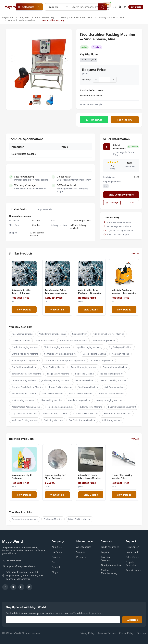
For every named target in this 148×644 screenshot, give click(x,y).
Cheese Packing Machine (55, 413)
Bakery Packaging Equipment (122, 407)
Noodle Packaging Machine (61, 407)
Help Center (132, 547)
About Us (57, 547)
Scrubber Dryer (79, 334)
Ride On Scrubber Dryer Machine (108, 334)
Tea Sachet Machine (84, 380)
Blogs (55, 572)
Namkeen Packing (120, 354)
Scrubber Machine (45, 341)
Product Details (19, 209)
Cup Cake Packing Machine (24, 413)
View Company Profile (121, 195)
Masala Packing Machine (94, 354)
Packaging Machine (53, 519)
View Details (24, 310)
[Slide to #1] (35, 100)
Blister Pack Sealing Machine (118, 413)
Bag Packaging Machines (120, 347)
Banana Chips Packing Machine (26, 374)
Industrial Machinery (44, 17)
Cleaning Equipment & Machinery (76, 17)
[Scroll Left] (12, 58)
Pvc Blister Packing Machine (82, 420)
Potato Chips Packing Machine (26, 360)
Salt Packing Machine (115, 387)
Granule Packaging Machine (25, 354)
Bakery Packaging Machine (109, 400)
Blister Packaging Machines (57, 347)
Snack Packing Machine (104, 341)
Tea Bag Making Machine (112, 374)
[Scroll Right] (65, 58)
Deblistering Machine (112, 420)
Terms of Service (107, 633)
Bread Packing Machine (79, 400)
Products (81, 557)
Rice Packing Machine (88, 387)
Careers (56, 557)
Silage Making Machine (58, 374)
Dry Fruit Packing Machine (24, 367)
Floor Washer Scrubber (22, 334)
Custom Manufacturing (109, 572)
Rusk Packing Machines (23, 400)
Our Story (57, 552)
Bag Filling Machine (84, 374)
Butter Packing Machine (91, 407)
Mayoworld (7, 17)
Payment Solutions (106, 559)
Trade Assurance (110, 547)
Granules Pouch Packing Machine (27, 387)
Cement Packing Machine (24, 380)
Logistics (106, 552)
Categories (24, 17)
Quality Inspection (111, 565)
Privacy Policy (87, 633)
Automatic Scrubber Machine (22, 20)
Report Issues (133, 570)
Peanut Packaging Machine (84, 367)
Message (112, 203)
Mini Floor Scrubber (21, 341)
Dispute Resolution (132, 564)
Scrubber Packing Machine (85, 413)
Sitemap (141, 633)
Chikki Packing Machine (51, 400)
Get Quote (136, 7)
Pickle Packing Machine (102, 360)
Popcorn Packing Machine (115, 367)
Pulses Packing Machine (60, 387)
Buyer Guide (132, 552)
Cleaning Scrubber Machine (111, 17)
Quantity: (87, 80)
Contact (56, 567)
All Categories (84, 547)
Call (130, 203)
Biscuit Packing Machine (81, 394)
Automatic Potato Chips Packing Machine (66, 360)
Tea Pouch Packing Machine (113, 380)
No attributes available (91, 96)
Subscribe (132, 620)
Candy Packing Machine (54, 367)
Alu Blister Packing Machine (25, 420)
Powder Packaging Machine (25, 347)
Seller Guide (132, 557)
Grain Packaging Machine (24, 394)
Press (54, 562)
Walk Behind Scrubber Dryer (53, 334)
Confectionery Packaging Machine (60, 354)
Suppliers (81, 552)
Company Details (44, 209)
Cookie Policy (126, 633)
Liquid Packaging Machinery (89, 347)
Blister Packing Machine (80, 519)
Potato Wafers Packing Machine (27, 407)
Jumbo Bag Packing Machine (55, 380)
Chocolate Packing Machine (111, 394)
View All (135, 253)
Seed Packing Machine (52, 394)
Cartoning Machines (53, 420)
